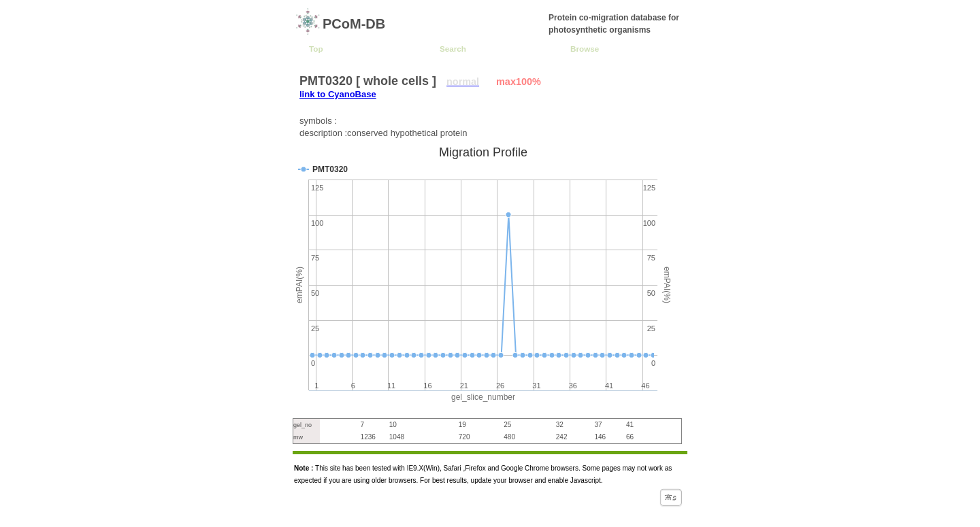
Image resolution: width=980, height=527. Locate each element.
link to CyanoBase (338, 94)
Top (316, 49)
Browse (585, 49)
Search (453, 49)
